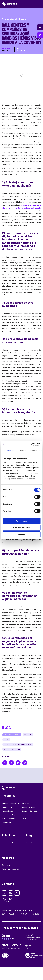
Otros (6, 740)
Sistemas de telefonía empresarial (18, 744)
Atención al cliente (12, 735)
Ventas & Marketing (12, 749)
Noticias (28, 735)
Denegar (21, 534)
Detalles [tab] (22, 450)
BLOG (7, 728)
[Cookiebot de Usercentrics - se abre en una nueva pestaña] (31, 444)
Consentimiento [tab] (9, 450)
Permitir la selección (22, 528)
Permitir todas (21, 521)
